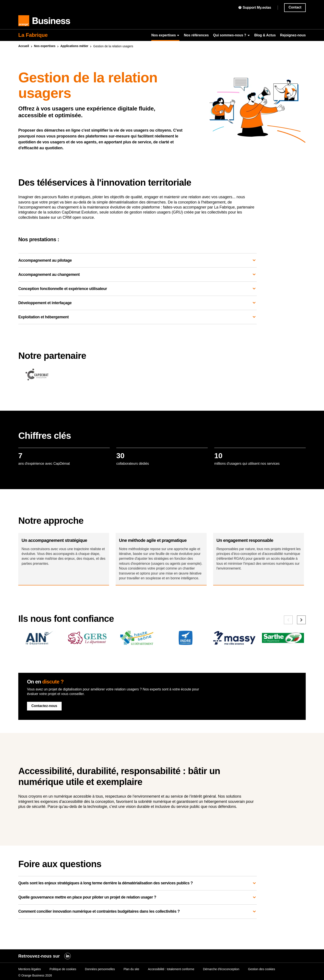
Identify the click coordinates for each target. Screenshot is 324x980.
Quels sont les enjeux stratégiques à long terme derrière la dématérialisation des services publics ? (138, 897)
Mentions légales (30, 969)
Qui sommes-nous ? (232, 35)
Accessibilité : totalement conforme (171, 969)
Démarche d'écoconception (221, 969)
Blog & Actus (265, 35)
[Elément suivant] (301, 634)
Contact (295, 7)
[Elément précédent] (288, 634)
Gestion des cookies (262, 969)
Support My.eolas (255, 8)
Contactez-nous (44, 720)
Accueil (24, 46)
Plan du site (131, 969)
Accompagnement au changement (138, 275)
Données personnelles (100, 969)
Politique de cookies (63, 969)
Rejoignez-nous (293, 35)
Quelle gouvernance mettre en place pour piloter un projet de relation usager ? (138, 912)
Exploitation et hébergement (138, 317)
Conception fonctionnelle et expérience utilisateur (138, 289)
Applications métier (74, 46)
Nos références (196, 35)
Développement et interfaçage (138, 303)
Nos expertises (165, 35)
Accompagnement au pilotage (138, 260)
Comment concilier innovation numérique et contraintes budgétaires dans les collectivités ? (138, 926)
